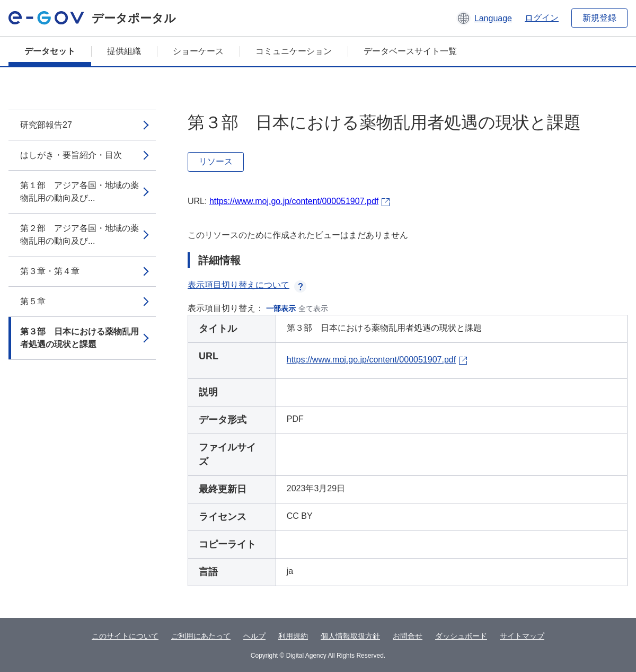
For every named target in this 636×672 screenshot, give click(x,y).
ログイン (542, 18)
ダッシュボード (461, 636)
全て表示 (313, 308)
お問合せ (408, 636)
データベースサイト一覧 (410, 51)
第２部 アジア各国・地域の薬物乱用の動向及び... (79, 235)
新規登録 (599, 18)
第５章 (33, 301)
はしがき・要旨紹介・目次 (71, 155)
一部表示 (281, 308)
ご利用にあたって (201, 636)
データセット (50, 51)
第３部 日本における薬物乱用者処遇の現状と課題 (79, 338)
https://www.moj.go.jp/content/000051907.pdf (294, 201)
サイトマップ (522, 636)
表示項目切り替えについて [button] (247, 285)
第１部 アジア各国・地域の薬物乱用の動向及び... (79, 192)
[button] (484, 18)
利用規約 (293, 636)
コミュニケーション (294, 51)
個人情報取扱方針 (350, 636)
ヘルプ (254, 636)
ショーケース (198, 51)
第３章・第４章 (50, 271)
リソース (216, 161)
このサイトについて (125, 636)
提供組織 (124, 51)
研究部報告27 (46, 125)
